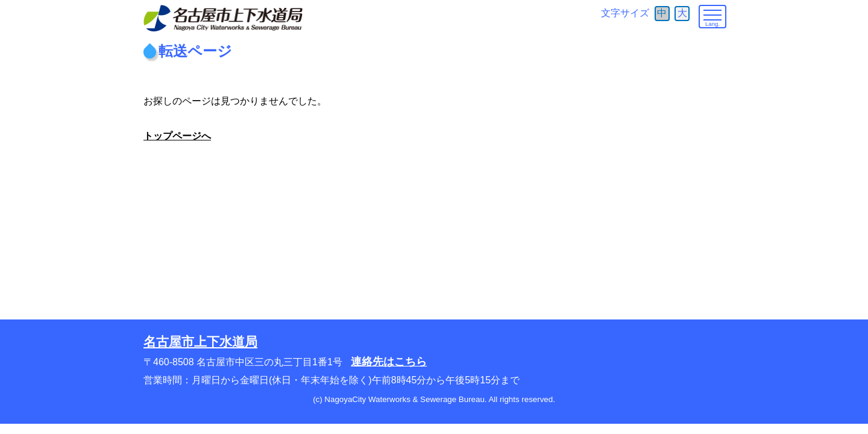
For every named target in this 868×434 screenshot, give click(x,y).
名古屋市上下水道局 (200, 341)
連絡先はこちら (389, 362)
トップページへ (177, 136)
